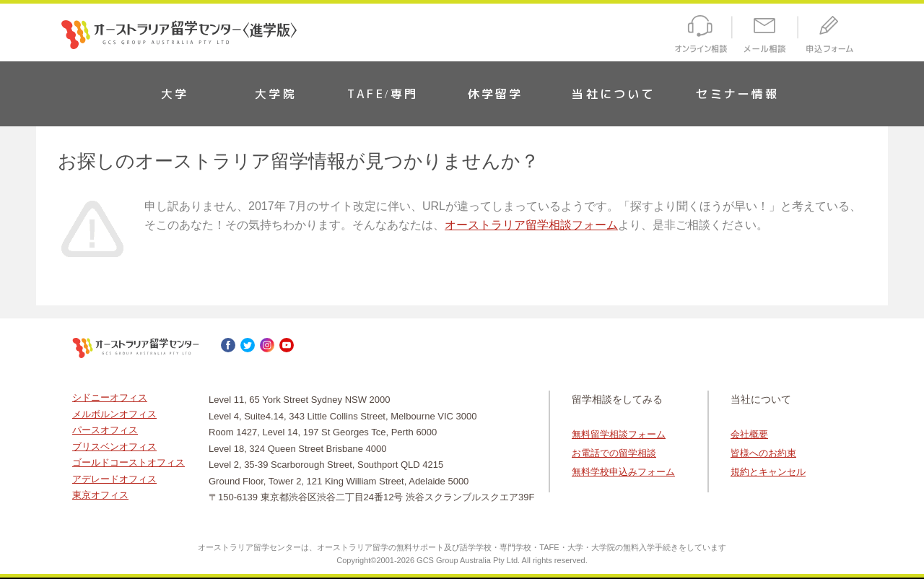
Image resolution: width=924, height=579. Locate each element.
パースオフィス (105, 430)
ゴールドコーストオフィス (128, 462)
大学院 (276, 94)
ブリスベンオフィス (114, 447)
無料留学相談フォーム (619, 434)
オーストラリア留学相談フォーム (531, 225)
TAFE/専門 (383, 94)
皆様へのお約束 (763, 453)
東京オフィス (100, 495)
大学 (175, 94)
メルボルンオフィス (114, 414)
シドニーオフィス (110, 397)
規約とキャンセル (768, 472)
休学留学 (496, 94)
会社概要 (749, 434)
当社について (613, 94)
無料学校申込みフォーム (623, 472)
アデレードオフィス (114, 479)
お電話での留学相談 (614, 453)
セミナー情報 (737, 94)
